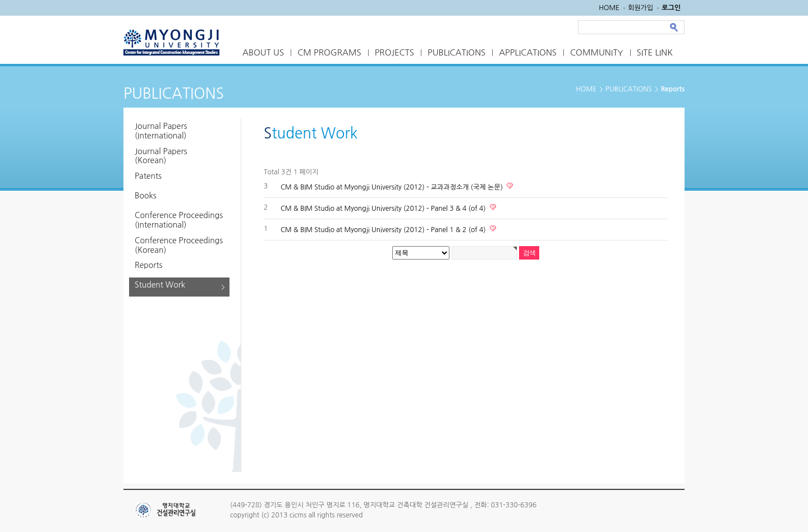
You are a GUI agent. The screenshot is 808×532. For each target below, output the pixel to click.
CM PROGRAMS (329, 52)
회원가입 (641, 8)
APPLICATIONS (528, 52)
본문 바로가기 (0, 0)
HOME (609, 8)
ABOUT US (263, 52)
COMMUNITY (597, 52)
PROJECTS (394, 52)
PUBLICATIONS (456, 52)
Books (146, 196)
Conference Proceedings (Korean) (179, 245)
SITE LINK (655, 52)
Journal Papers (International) (161, 131)
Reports (148, 265)
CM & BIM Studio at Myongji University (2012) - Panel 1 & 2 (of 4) (384, 230)
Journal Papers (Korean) (161, 156)
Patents (148, 176)
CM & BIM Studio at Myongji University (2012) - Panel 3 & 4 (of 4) (384, 209)
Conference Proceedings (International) (179, 220)
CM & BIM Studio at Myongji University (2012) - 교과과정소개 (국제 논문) (392, 187)
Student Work (160, 285)
